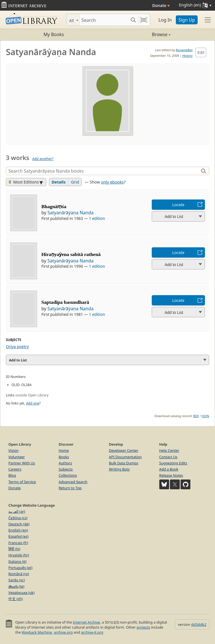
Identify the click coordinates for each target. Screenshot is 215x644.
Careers (15, 469)
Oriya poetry (17, 346)
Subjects (66, 469)
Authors (66, 463)
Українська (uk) (21, 593)
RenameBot (184, 50)
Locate (178, 205)
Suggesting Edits (173, 463)
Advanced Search (73, 482)
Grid (75, 182)
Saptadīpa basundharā (65, 302)
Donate (161, 5)
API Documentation (125, 457)
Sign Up (187, 20)
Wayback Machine (37, 632)
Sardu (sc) (17, 580)
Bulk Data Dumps (124, 463)
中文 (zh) (16, 599)
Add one (33, 403)
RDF (196, 416)
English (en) (18, 530)
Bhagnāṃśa (54, 206)
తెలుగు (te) (16, 586)
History (187, 56)
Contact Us (168, 457)
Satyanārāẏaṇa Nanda (70, 213)
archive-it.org (92, 632)
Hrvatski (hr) (19, 555)
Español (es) (18, 536)
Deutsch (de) (19, 524)
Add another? (43, 159)
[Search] (104, 20)
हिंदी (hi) (14, 549)
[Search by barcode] (144, 20)
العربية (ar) (17, 511)
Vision (13, 450)
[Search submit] (133, 20)
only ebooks (112, 182)
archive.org (63, 632)
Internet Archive (86, 622)
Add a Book (169, 469)
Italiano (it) (17, 561)
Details (59, 182)
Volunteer (17, 457)
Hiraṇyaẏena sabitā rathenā (71, 254)
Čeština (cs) (18, 518)
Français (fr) (18, 543)
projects (143, 627)
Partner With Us (22, 463)
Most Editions (24, 182)
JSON (205, 416)
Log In (165, 20)
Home (64, 450)
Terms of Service (22, 482)
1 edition (97, 218)
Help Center (169, 450)
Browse (139, 34)
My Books (54, 34)
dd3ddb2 (199, 624)
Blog (12, 475)
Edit (201, 52)
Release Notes (171, 475)
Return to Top (70, 488)
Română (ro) (19, 574)
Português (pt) (20, 568)
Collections (68, 475)
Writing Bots (119, 469)
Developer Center (124, 450)
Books (64, 457)
